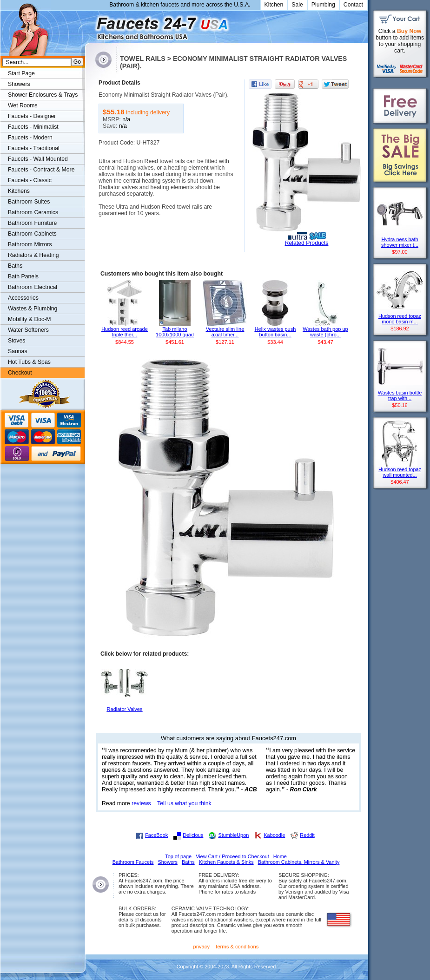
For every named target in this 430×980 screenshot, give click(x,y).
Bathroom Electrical (33, 287)
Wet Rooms (23, 105)
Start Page (21, 73)
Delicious (193, 835)
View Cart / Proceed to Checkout (232, 856)
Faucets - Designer (32, 116)
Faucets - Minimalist (33, 127)
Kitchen (274, 5)
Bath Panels (23, 276)
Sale (297, 5)
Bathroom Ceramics (33, 212)
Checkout (20, 373)
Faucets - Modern (30, 138)
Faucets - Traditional (34, 148)
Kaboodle (274, 835)
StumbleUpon (233, 835)
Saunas (18, 351)
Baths (15, 266)
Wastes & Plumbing (33, 309)
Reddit (307, 835)
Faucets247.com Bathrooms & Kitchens (89, 25)
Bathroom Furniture (32, 223)
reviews (141, 803)
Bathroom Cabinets (32, 234)
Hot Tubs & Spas (29, 362)
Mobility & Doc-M (29, 319)
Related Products (307, 243)
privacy (202, 947)
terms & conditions (237, 947)
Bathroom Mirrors (30, 244)
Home (280, 856)
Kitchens (19, 191)
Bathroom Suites (29, 202)
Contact (353, 5)
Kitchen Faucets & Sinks (226, 862)
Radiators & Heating (33, 255)
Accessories (23, 298)
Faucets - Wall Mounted (38, 159)
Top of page (178, 856)
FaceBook (156, 835)
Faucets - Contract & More (41, 170)
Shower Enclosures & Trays (43, 95)
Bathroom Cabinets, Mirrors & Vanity (299, 862)
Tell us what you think (184, 803)
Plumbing (323, 5)
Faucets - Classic (30, 180)
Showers (19, 84)
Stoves (17, 341)
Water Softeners (28, 330)
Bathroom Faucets (133, 862)
